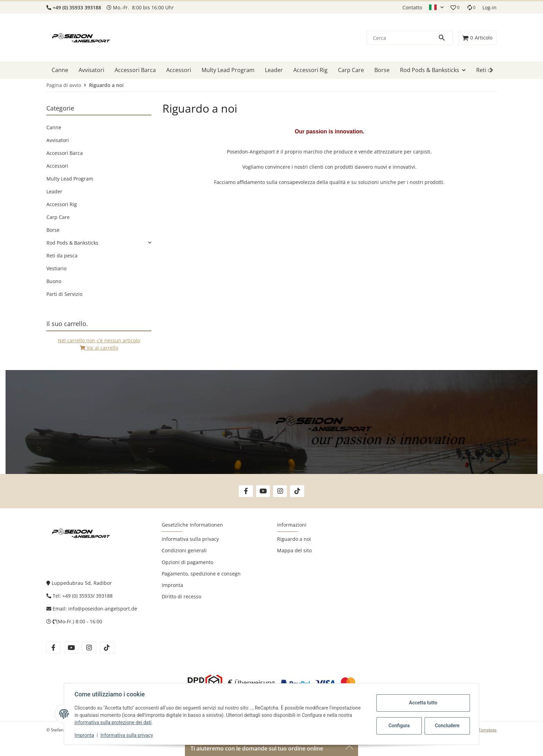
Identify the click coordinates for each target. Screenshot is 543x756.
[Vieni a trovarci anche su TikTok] (297, 491)
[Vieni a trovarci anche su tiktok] (107, 648)
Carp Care (58, 217)
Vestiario (56, 268)
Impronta (85, 735)
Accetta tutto (422, 703)
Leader (54, 191)
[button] (436, 8)
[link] (99, 243)
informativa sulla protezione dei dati (114, 722)
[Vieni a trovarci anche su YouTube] (263, 491)
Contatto (412, 7)
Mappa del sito (294, 550)
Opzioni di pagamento (188, 562)
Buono (54, 281)
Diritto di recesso (181, 596)
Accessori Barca (65, 153)
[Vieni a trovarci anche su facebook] (54, 648)
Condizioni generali (184, 550)
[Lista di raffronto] (471, 7)
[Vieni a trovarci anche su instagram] (89, 648)
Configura (398, 726)
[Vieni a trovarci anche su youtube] (71, 648)
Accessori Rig (62, 204)
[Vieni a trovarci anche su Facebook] (246, 491)
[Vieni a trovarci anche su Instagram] (280, 491)
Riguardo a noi (294, 539)
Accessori (57, 166)
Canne (54, 127)
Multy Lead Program (70, 179)
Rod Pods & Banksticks (72, 243)
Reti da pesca (62, 256)
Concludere (447, 726)
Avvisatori (58, 140)
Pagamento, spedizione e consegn (201, 574)
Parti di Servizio (64, 294)
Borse (53, 230)
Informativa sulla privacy (127, 735)
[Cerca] (400, 38)
